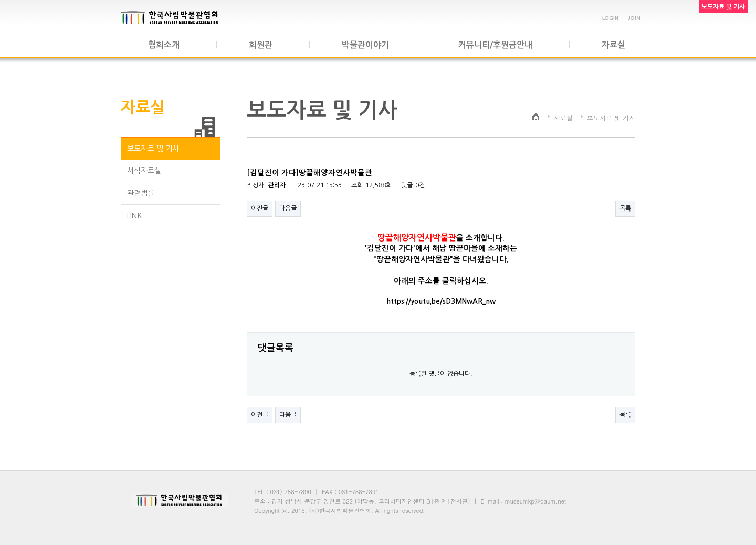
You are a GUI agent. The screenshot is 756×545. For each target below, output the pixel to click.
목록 (625, 208)
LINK (134, 216)
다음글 (288, 208)
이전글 (260, 208)
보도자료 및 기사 (153, 149)
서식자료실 (144, 171)
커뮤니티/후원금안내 (495, 45)
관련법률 (141, 193)
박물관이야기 (365, 45)
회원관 (261, 45)
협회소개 (164, 45)
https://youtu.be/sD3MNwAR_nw (441, 302)
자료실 (613, 45)
